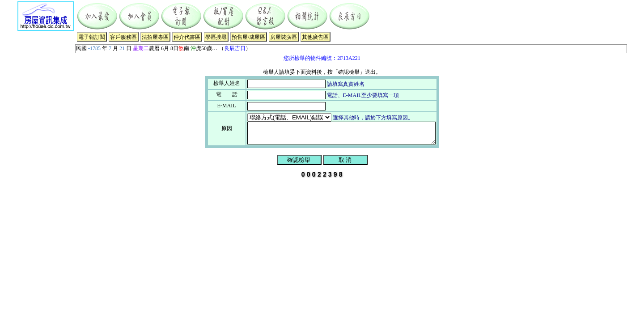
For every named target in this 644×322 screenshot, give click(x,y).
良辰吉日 (235, 48)
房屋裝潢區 (284, 37)
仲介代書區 (187, 37)
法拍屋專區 (155, 37)
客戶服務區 (123, 37)
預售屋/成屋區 (248, 37)
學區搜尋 (216, 37)
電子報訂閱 (92, 37)
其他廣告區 (315, 37)
